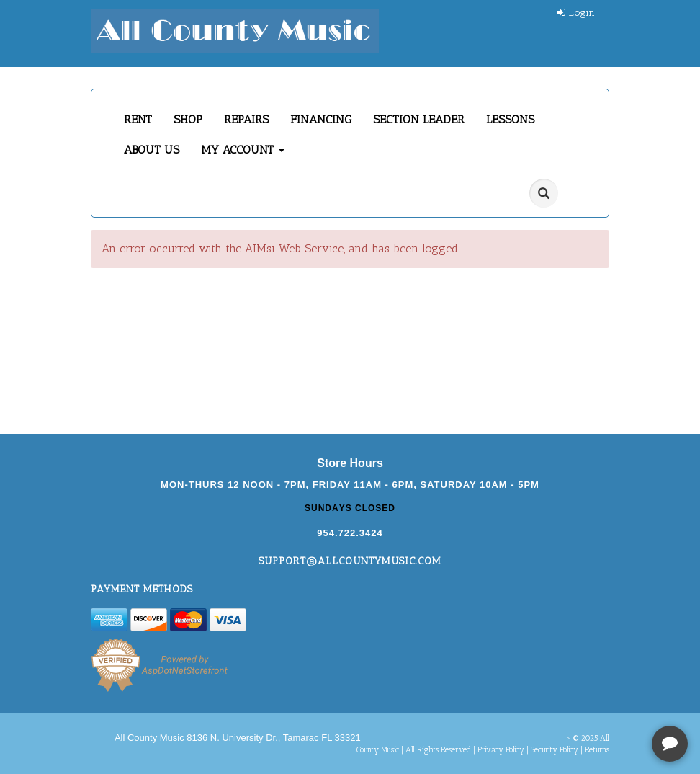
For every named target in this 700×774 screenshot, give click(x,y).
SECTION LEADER (419, 119)
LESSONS (510, 119)
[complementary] (596, 695)
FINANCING (321, 119)
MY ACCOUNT (243, 150)
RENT (138, 119)
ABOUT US (152, 150)
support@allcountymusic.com (350, 561)
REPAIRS (246, 119)
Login (576, 13)
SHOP (188, 119)
